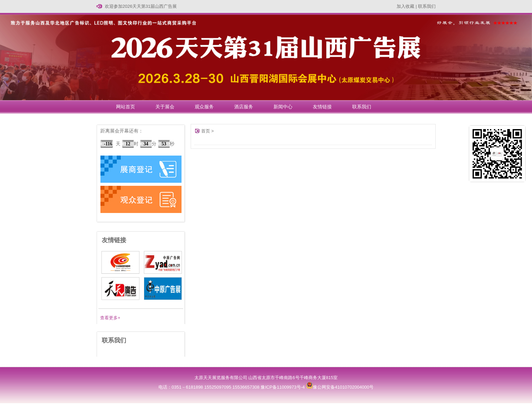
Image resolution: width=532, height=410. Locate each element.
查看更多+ (110, 318)
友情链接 (322, 107)
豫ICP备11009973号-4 (283, 387)
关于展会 (165, 107)
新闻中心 (283, 107)
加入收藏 (405, 6)
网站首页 (126, 107)
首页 (206, 131)
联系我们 (427, 6)
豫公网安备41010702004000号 (340, 387)
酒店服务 (244, 107)
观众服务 (204, 107)
